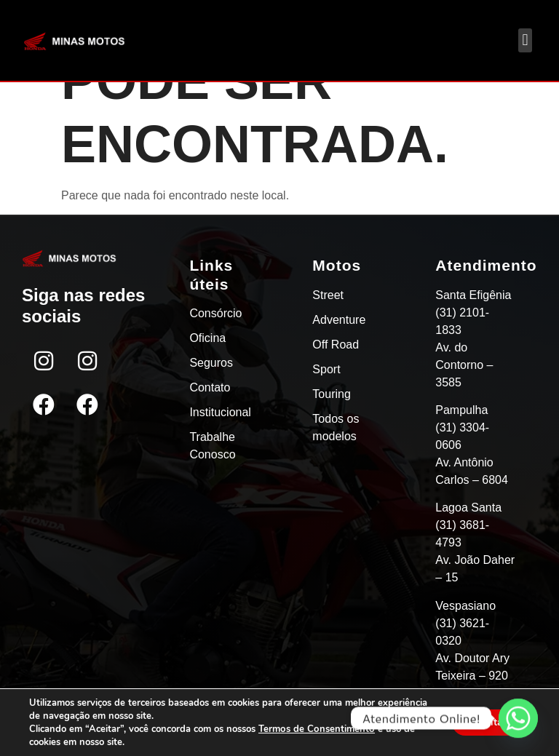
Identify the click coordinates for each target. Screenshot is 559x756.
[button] (525, 40)
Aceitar (488, 722)
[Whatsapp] (518, 718)
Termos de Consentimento (316, 729)
